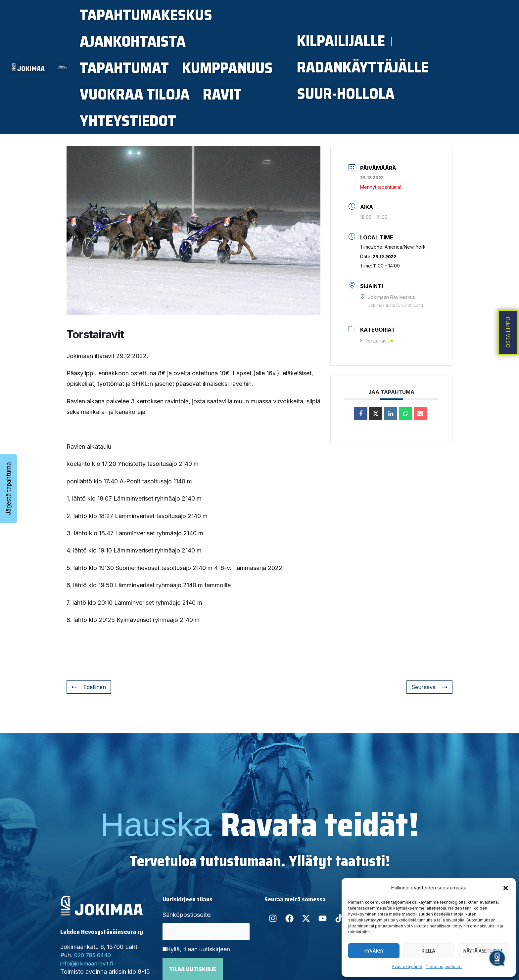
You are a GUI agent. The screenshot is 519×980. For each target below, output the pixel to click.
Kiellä (428, 951)
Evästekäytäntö (407, 967)
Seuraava (428, 713)
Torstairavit (377, 367)
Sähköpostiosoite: (187, 941)
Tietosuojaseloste (444, 967)
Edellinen (90, 713)
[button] (506, 888)
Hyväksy (374, 951)
